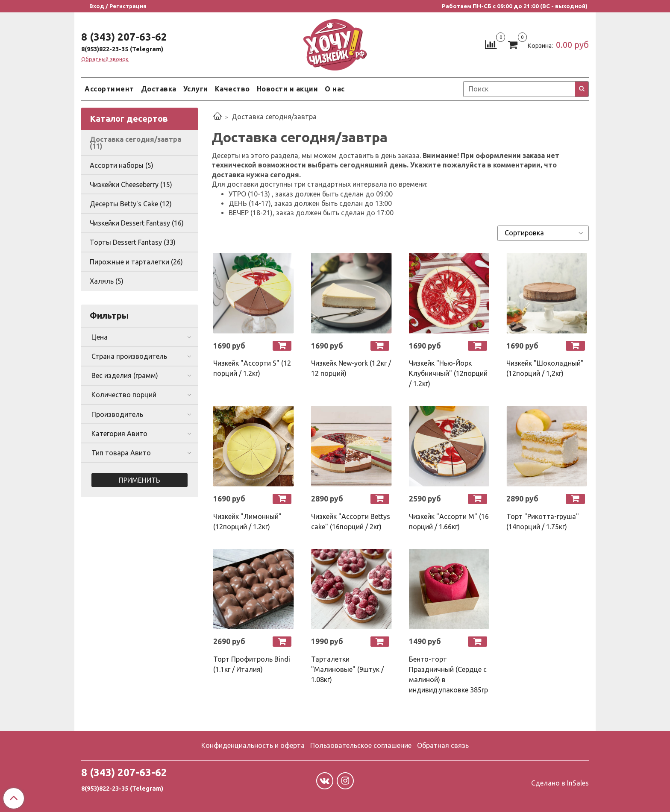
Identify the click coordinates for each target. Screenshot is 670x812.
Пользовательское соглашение (361, 745)
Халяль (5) (107, 281)
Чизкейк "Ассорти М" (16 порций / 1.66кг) (449, 522)
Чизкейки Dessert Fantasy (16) (137, 223)
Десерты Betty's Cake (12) (131, 204)
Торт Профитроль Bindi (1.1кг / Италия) (252, 664)
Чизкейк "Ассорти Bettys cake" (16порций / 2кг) (351, 522)
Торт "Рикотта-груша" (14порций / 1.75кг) (543, 522)
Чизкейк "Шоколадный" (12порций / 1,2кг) (545, 368)
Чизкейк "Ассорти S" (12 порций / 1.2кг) (252, 368)
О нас (335, 89)
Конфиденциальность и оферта (253, 745)
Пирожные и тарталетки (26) (136, 262)
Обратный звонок (105, 59)
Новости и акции (288, 89)
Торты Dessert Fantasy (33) (133, 242)
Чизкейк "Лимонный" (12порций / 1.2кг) (247, 522)
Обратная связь (443, 745)
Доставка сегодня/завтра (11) (135, 143)
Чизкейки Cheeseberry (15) (131, 185)
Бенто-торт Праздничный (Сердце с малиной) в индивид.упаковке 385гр (448, 674)
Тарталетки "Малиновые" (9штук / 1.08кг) (347, 669)
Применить (140, 480)
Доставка (159, 89)
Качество (232, 89)
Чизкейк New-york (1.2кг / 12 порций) (351, 368)
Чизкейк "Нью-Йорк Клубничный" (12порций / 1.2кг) (448, 373)
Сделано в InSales (560, 783)
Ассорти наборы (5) (122, 165)
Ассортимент (109, 89)
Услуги (196, 89)
